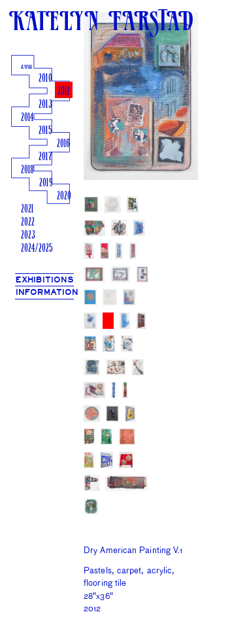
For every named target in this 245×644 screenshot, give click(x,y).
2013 (45, 105)
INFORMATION (47, 293)
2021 (27, 210)
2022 (28, 223)
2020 (64, 196)
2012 (64, 92)
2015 (45, 131)
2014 (27, 118)
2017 (45, 157)
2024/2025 (37, 249)
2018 (27, 170)
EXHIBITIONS (45, 280)
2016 (63, 144)
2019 (46, 183)
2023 (28, 236)
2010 (45, 79)
